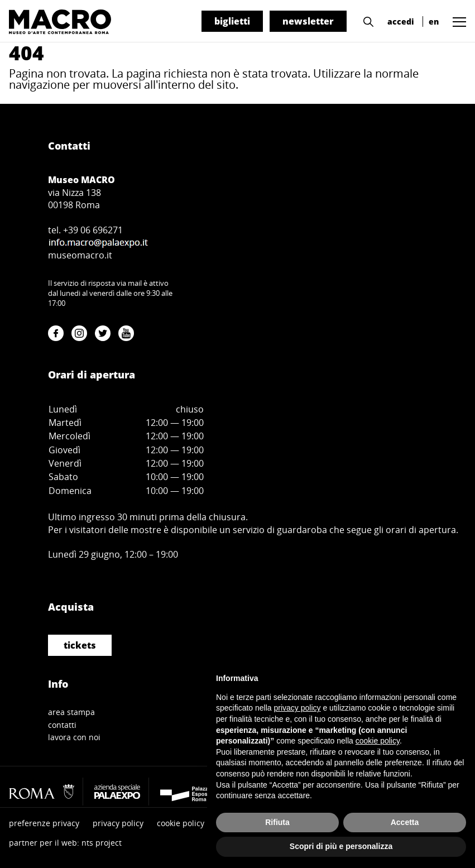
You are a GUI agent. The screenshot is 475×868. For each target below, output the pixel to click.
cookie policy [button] (378, 741)
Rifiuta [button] (277, 822)
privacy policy (118, 823)
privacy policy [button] (298, 708)
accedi (401, 21)
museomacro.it (80, 255)
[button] (366, 21)
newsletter (308, 21)
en (434, 21)
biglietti (232, 21)
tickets (80, 645)
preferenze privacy (44, 823)
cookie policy (181, 823)
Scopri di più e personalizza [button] (341, 846)
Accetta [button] (405, 822)
